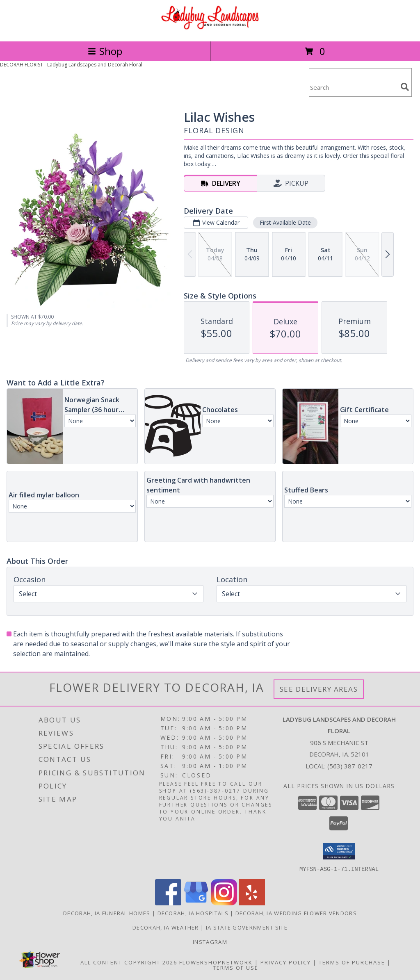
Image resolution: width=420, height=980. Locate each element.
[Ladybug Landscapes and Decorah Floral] (210, 29)
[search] (405, 87)
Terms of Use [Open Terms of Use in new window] (236, 967)
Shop (105, 51)
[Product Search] (353, 88)
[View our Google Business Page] (196, 903)
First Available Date (285, 222)
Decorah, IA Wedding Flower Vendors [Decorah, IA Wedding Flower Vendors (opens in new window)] (296, 913)
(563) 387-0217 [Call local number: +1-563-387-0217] (350, 766)
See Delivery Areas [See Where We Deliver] (319, 689)
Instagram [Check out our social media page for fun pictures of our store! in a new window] (210, 941)
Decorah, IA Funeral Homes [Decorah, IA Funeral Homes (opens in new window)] (107, 913)
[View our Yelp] (252, 903)
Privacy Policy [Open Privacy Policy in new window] (286, 962)
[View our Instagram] (224, 903)
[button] (339, 851)
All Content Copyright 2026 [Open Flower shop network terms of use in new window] (129, 962)
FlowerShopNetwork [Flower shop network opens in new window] (216, 962)
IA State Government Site (247, 927)
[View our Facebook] (168, 903)
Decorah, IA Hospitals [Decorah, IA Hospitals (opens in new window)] (193, 913)
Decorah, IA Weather (166, 927)
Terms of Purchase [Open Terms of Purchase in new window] (352, 962)
